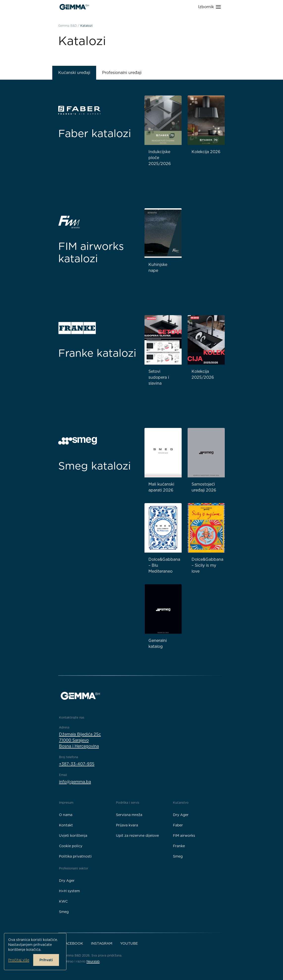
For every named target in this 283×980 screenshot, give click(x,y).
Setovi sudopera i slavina (159, 377)
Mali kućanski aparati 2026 (161, 487)
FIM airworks (184, 836)
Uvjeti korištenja (73, 836)
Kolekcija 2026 (206, 152)
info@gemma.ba (75, 782)
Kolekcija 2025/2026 (203, 374)
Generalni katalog (158, 643)
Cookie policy (71, 846)
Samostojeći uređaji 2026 (204, 487)
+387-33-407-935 (77, 764)
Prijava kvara (127, 825)
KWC (63, 901)
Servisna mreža (129, 815)
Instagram (102, 943)
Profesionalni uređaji (122, 73)
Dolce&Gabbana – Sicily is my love (207, 565)
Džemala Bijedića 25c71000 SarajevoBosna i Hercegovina (80, 740)
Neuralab (93, 961)
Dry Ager (181, 815)
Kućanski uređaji (74, 73)
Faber (178, 825)
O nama (66, 815)
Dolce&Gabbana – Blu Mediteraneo (164, 565)
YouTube (129, 943)
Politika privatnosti (75, 856)
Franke (179, 846)
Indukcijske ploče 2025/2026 (160, 158)
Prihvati (46, 960)
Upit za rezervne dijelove (137, 836)
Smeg (178, 856)
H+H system (69, 891)
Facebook (73, 943)
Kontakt (66, 825)
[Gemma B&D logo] (74, 7)
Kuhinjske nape (158, 268)
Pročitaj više (19, 960)
